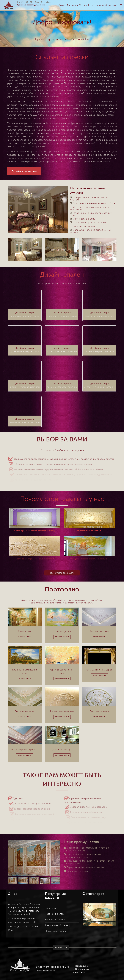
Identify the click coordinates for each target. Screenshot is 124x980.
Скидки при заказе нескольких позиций (89, 559)
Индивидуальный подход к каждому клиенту (35, 531)
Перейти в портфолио (24, 171)
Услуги (82, 5)
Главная (62, 5)
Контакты (99, 5)
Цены (91, 5)
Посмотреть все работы (62, 573)
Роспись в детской (56, 914)
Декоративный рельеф (58, 925)
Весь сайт (59, 947)
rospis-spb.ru (57, 967)
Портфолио (72, 5)
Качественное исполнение (89, 531)
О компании (111, 5)
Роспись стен (53, 908)
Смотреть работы (25, 637)
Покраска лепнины (56, 931)
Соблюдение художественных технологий (35, 559)
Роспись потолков (55, 920)
